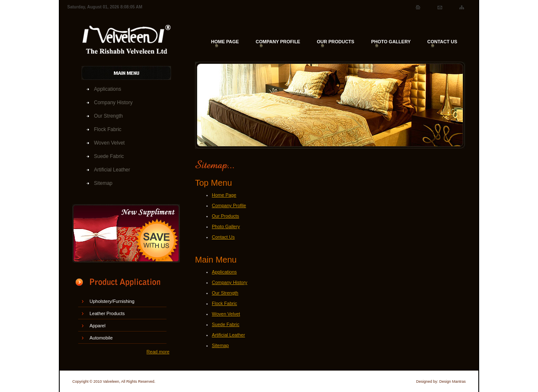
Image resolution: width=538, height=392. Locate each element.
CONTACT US (442, 42)
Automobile (101, 338)
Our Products (225, 216)
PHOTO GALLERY (391, 42)
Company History (113, 103)
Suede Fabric (109, 156)
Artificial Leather (112, 170)
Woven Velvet (109, 143)
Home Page (224, 195)
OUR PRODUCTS (336, 42)
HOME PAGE (225, 42)
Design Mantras (452, 381)
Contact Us (223, 237)
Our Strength (109, 116)
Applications (108, 89)
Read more (158, 352)
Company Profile (229, 205)
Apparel (98, 326)
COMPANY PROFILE (278, 42)
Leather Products (107, 313)
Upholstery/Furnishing (112, 301)
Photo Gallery (226, 226)
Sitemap (103, 183)
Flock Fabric (108, 129)
